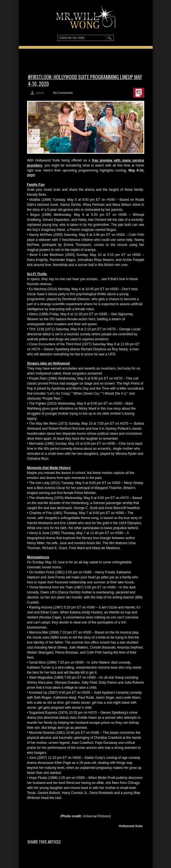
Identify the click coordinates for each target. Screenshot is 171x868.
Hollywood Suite (131, 826)
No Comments (63, 93)
